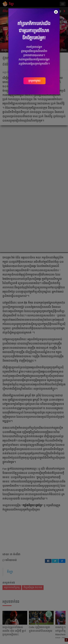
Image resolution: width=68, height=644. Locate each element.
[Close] (56, 12)
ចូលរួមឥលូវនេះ (34, 81)
